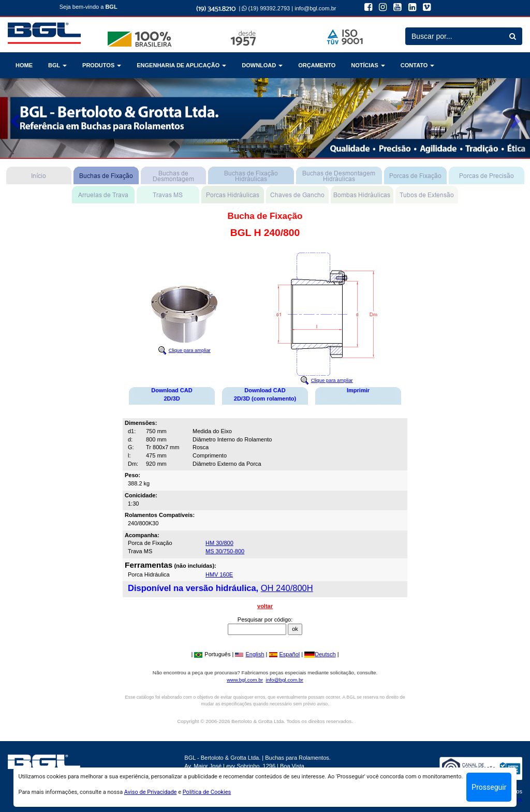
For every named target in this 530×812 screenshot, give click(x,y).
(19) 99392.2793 (266, 8)
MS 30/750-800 (225, 551)
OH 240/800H (287, 588)
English (249, 654)
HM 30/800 (219, 543)
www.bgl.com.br (245, 680)
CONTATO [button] (418, 65)
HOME (24, 65)
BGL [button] (57, 65)
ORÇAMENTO (317, 65)
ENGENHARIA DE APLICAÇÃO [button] (181, 65)
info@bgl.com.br (315, 8)
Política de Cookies (207, 792)
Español (285, 654)
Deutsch (320, 654)
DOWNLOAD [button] (262, 65)
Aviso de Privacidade (151, 792)
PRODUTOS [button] (102, 65)
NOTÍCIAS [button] (368, 65)
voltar (265, 606)
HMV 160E (219, 574)
